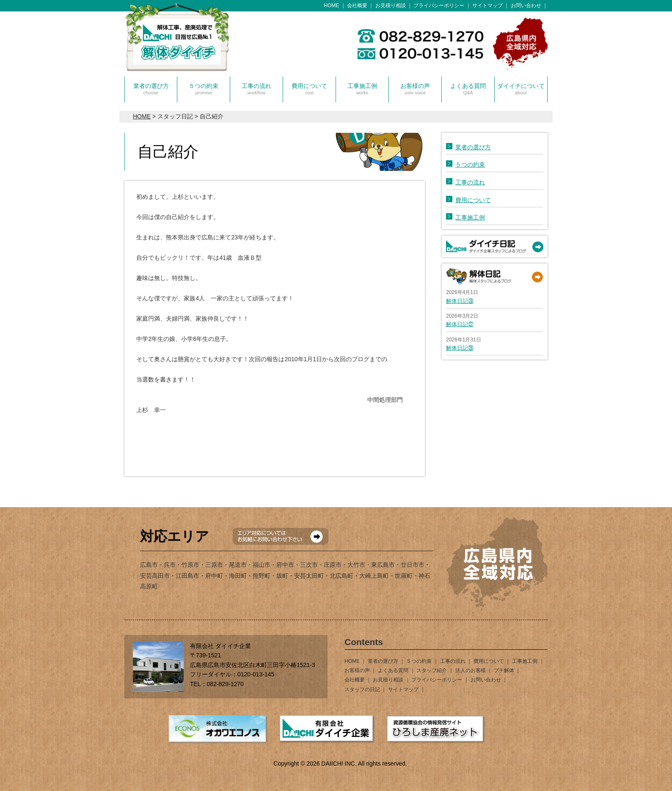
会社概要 (357, 5)
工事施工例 (362, 89)
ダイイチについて (521, 89)
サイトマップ (487, 5)
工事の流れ (256, 89)
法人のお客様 (471, 670)
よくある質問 (468, 89)
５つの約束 (204, 89)
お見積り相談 (391, 5)
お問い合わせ (526, 5)
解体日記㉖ (460, 348)
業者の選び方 (151, 89)
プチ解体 (504, 670)
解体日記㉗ (460, 324)
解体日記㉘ (460, 301)
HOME (331, 5)
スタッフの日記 (362, 689)
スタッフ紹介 (432, 670)
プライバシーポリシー (439, 5)
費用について (309, 89)
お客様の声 (415, 89)
